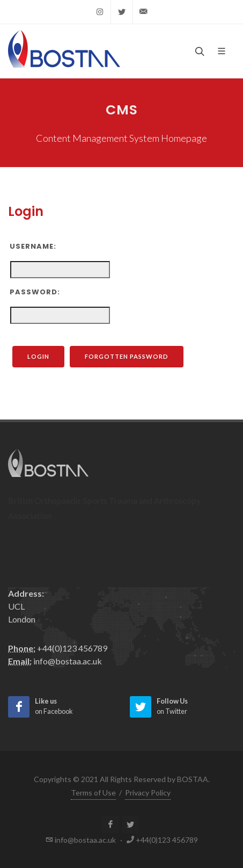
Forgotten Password (134, 357)
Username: (33, 246)
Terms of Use (93, 793)
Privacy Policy (148, 793)
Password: (35, 292)
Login (46, 357)
